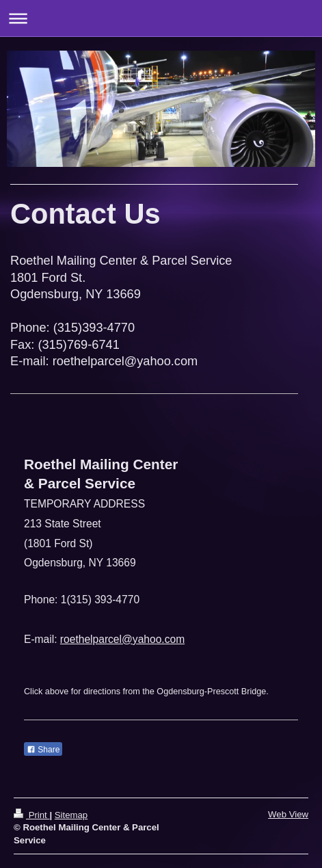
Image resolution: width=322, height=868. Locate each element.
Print (31, 815)
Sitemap (71, 815)
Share (43, 750)
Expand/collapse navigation (161, 18)
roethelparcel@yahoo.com (122, 639)
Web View (288, 814)
